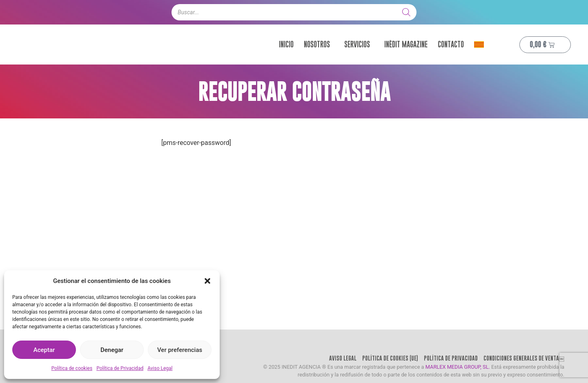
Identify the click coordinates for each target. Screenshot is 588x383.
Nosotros (319, 45)
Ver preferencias (180, 350)
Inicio (286, 45)
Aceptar (44, 350)
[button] (207, 281)
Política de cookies (72, 368)
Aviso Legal (160, 368)
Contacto (451, 45)
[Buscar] (406, 12)
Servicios (359, 45)
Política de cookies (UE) (357, 364)
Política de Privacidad (120, 368)
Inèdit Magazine (406, 45)
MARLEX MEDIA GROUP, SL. (458, 377)
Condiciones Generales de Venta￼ (518, 364)
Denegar (112, 350)
